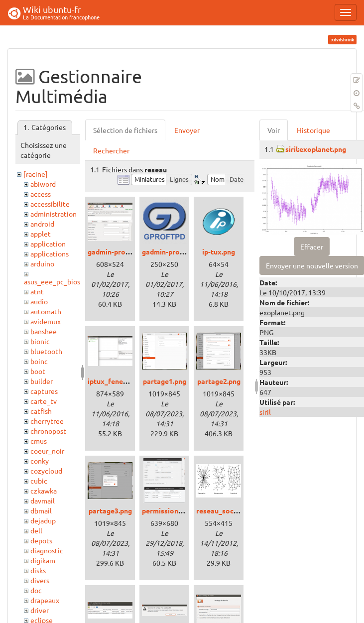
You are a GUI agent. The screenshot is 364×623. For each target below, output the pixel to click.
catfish (41, 411)
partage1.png (165, 381)
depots (41, 540)
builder (42, 381)
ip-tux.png (219, 251)
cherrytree (47, 421)
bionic (40, 341)
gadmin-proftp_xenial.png (130, 251)
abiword (43, 184)
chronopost (48, 431)
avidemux (46, 321)
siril (265, 412)
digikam (43, 560)
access (41, 194)
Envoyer (187, 130)
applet (41, 234)
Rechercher (111, 150)
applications (50, 253)
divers (40, 580)
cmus (39, 441)
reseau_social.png (226, 510)
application (48, 244)
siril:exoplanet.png (316, 149)
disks (38, 570)
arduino (42, 263)
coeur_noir (47, 451)
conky (40, 461)
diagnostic (47, 550)
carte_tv (44, 401)
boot (38, 371)
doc (36, 590)
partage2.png (219, 381)
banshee (44, 331)
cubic (39, 481)
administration (54, 214)
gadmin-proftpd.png (175, 251)
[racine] (36, 174)
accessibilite (50, 204)
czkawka (44, 491)
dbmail (41, 510)
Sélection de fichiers (125, 130)
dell (36, 530)
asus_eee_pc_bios (52, 281)
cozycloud (46, 471)
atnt (37, 291)
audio (39, 301)
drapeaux (45, 600)
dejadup (43, 520)
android (42, 224)
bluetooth (46, 351)
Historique (313, 130)
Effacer (312, 247)
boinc (39, 361)
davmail (43, 500)
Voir (274, 130)
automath (46, 311)
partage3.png (110, 510)
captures (44, 391)
